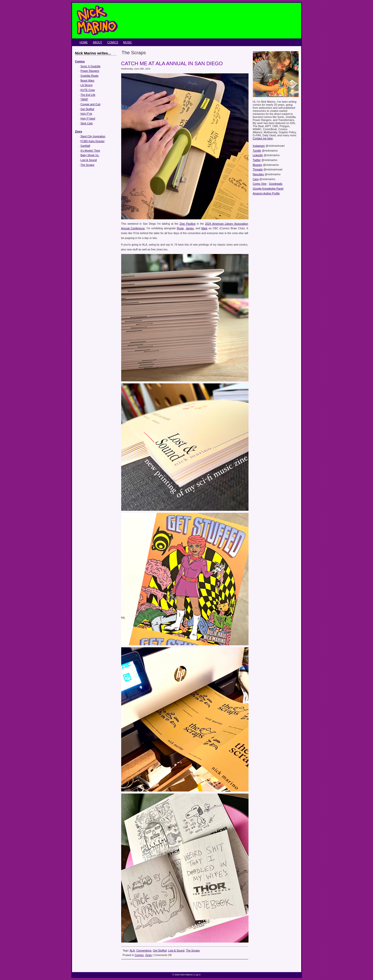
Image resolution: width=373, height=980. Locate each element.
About (97, 42)
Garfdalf (85, 146)
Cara (256, 179)
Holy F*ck (86, 114)
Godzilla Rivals (89, 76)
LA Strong (86, 85)
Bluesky (258, 165)
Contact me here (263, 138)
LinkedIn (258, 155)
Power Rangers (90, 71)
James (190, 228)
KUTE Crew (88, 90)
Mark (204, 228)
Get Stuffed (87, 109)
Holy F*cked (88, 118)
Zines (79, 131)
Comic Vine (260, 184)
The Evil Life (88, 95)
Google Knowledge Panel (268, 189)
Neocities (258, 174)
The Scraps (87, 165)
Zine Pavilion (188, 224)
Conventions (144, 950)
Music (128, 42)
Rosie (180, 228)
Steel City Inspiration (93, 136)
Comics (113, 42)
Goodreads (276, 184)
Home (84, 42)
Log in (197, 975)
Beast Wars (87, 80)
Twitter (257, 160)
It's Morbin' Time (90, 151)
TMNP (84, 99)
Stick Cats (87, 123)
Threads (258, 169)
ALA (132, 950)
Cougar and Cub (90, 104)
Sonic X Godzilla (90, 66)
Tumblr (257, 151)
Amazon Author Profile (266, 193)
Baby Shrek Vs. (90, 155)
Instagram (259, 146)
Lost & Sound (89, 160)
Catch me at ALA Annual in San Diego (172, 63)
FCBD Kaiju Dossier (93, 141)
